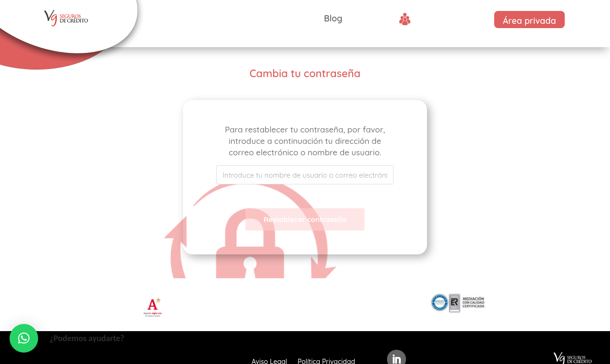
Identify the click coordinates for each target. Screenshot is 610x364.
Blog (333, 18)
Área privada (529, 21)
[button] (24, 338)
